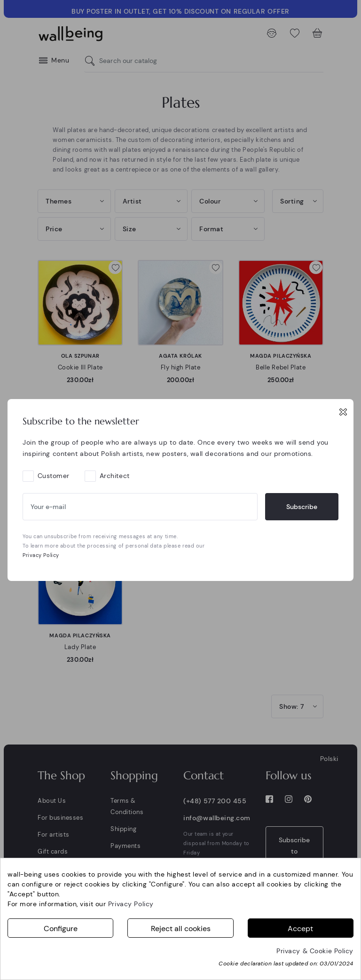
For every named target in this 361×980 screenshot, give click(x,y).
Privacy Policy (41, 555)
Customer (54, 476)
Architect (115, 476)
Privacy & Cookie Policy (315, 951)
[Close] (343, 412)
